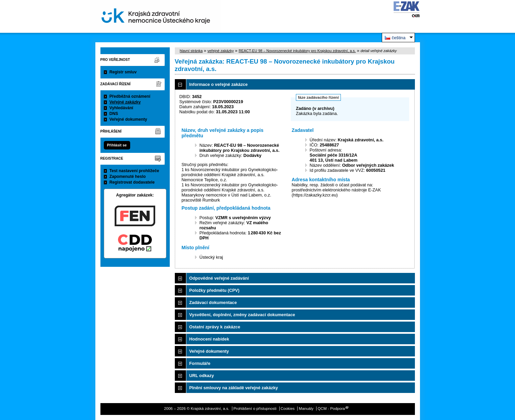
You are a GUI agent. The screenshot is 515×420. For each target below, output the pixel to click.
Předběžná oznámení (130, 96)
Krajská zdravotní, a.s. (156, 16)
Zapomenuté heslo (128, 177)
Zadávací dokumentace (213, 302)
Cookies (288, 409)
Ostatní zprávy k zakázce (215, 327)
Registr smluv (123, 72)
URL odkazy (202, 376)
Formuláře (200, 363)
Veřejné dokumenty (128, 119)
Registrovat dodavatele (132, 182)
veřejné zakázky (220, 51)
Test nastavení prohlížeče (134, 171)
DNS (114, 114)
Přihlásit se (117, 145)
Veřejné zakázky (125, 102)
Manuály (306, 409)
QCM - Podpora (331, 409)
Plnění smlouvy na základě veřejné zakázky (234, 388)
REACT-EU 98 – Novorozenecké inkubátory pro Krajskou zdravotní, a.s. (297, 51)
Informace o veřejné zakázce (219, 84)
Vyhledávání (122, 108)
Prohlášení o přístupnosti (255, 409)
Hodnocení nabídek (209, 339)
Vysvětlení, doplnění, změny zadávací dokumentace (242, 315)
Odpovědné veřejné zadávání (219, 278)
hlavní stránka (191, 51)
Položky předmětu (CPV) (215, 290)
